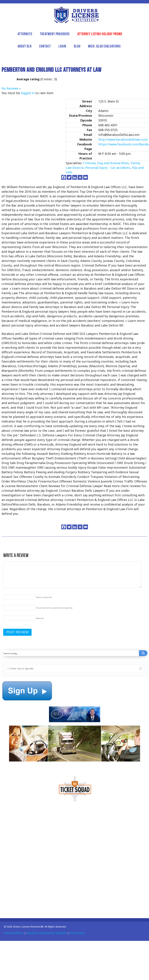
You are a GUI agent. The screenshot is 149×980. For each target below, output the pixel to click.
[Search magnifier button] (143, 653)
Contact (45, 46)
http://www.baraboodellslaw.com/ (123, 139)
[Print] (80, 177)
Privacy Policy (77, 933)
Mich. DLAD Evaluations (104, 46)
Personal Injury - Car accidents (108, 168)
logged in (28, 93)
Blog (77, 46)
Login (62, 46)
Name (44, 597)
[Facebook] (64, 177)
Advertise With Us (14, 933)
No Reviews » (11, 88)
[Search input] (70, 653)
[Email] (86, 177)
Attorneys (25, 34)
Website (40, 618)
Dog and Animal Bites (113, 163)
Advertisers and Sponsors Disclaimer (47, 933)
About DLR (25, 46)
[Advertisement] (27, 859)
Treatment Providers (55, 34)
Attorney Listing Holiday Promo (100, 34)
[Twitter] (69, 177)
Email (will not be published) (54, 608)
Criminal (89, 163)
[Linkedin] (75, 177)
